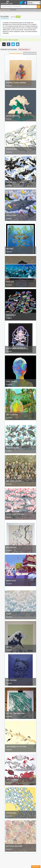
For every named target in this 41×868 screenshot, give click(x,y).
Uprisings (9, 647)
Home (2, 10)
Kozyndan (18, 44)
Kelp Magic (10, 248)
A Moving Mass (11, 813)
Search (39, 7)
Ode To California (12, 414)
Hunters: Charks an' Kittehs (15, 514)
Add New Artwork (24, 49)
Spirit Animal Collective (14, 481)
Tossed (8, 614)
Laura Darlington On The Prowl (16, 746)
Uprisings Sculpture (12, 116)
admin (18, 17)
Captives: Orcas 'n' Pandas (15, 182)
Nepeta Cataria (11, 580)
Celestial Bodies (11, 149)
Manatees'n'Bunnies (13, 448)
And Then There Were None (15, 713)
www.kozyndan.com (4, 44)
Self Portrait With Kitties (14, 846)
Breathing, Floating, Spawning (16, 82)
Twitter (21, 3)
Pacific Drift (10, 282)
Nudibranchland (11, 315)
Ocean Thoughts (12, 381)
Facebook (25, 3)
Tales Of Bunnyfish (12, 780)
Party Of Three (11, 215)
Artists (7, 10)
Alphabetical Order (30, 53)
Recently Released (16, 53)
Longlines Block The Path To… (16, 348)
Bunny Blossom (11, 547)
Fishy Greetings (11, 680)
